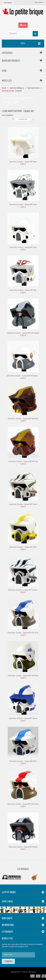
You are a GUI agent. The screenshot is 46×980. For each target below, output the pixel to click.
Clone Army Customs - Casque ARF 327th (23, 547)
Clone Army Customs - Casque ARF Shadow (23, 847)
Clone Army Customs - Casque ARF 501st (23, 761)
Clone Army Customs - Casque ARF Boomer (23, 719)
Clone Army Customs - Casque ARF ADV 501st (23, 633)
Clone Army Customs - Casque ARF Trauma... (23, 590)
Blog (4, 70)
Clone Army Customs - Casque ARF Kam (23, 290)
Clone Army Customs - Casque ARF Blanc (23, 162)
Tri (13, 119)
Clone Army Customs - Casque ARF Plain (23, 248)
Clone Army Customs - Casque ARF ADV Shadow (23, 333)
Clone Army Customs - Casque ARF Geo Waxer (23, 419)
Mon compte (7, 918)
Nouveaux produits (11, 61)
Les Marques (23, 869)
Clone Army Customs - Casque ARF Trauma (23, 504)
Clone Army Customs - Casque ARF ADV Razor (23, 676)
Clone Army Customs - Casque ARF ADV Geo (23, 462)
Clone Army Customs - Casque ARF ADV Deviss (23, 804)
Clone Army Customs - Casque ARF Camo (23, 205)
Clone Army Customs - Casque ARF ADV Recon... (23, 376)
